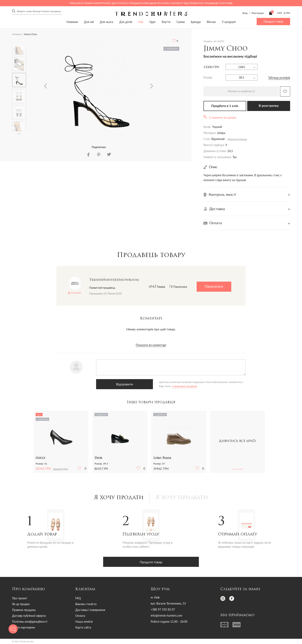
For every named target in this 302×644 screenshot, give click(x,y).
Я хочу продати (118, 498)
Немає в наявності (241, 91)
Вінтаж (211, 22)
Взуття (166, 22)
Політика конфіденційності (30, 622)
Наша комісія (84, 622)
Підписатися (214, 287)
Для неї (89, 22)
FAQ (78, 599)
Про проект (20, 599)
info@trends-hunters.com (167, 616)
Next (152, 86)
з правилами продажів (155, 386)
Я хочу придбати (183, 498)
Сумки (181, 22)
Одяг (153, 22)
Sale (141, 22)
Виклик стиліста (86, 604)
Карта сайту (83, 628)
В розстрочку (269, 106)
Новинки (72, 22)
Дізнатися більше (237, 139)
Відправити (116, 384)
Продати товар (273, 21)
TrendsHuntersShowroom (114, 280)
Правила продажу (24, 610)
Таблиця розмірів (279, 78)
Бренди (196, 22)
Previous (46, 86)
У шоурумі (229, 22)
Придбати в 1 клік (225, 106)
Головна (17, 34)
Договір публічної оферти (29, 616)
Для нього (106, 22)
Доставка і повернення (90, 610)
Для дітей (126, 22)
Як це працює (21, 604)
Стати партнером (23, 628)
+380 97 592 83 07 (163, 610)
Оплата (80, 616)
